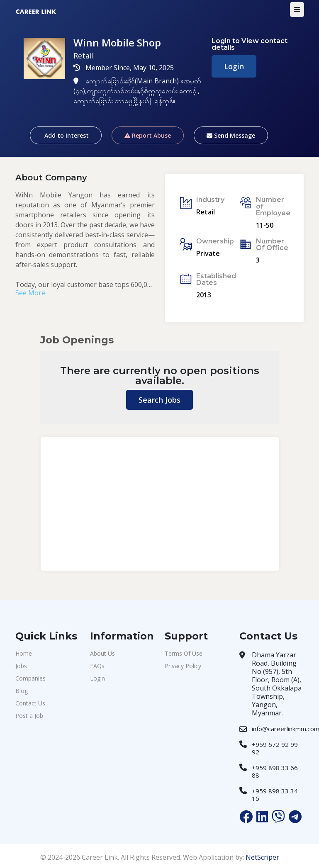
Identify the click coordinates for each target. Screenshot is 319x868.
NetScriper (262, 857)
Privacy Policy (183, 666)
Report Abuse (148, 135)
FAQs (97, 666)
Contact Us (30, 703)
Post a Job (29, 716)
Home (24, 653)
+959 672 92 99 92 (275, 748)
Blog (22, 691)
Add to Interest (66, 135)
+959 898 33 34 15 (275, 795)
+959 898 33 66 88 (275, 771)
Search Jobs (159, 400)
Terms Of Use (184, 653)
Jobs (21, 666)
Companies (30, 678)
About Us (102, 653)
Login (234, 66)
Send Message (231, 135)
